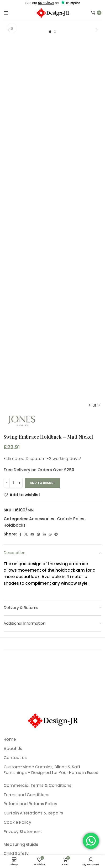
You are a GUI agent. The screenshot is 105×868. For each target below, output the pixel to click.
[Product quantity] (13, 483)
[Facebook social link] (20, 534)
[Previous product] (89, 405)
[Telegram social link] (56, 534)
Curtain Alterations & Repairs (33, 813)
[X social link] (26, 534)
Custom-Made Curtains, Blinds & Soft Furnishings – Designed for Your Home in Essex (51, 770)
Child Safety (16, 854)
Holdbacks (15, 525)
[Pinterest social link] (38, 534)
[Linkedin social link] (44, 534)
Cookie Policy (17, 822)
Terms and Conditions (26, 795)
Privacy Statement (23, 832)
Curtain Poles (71, 519)
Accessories (42, 519)
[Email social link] (32, 534)
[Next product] (99, 405)
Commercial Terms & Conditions (37, 786)
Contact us (15, 758)
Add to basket (42, 483)
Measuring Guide (21, 845)
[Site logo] (52, 12)
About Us (13, 749)
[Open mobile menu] (6, 13)
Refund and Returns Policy (30, 804)
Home (10, 739)
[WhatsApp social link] (50, 534)
